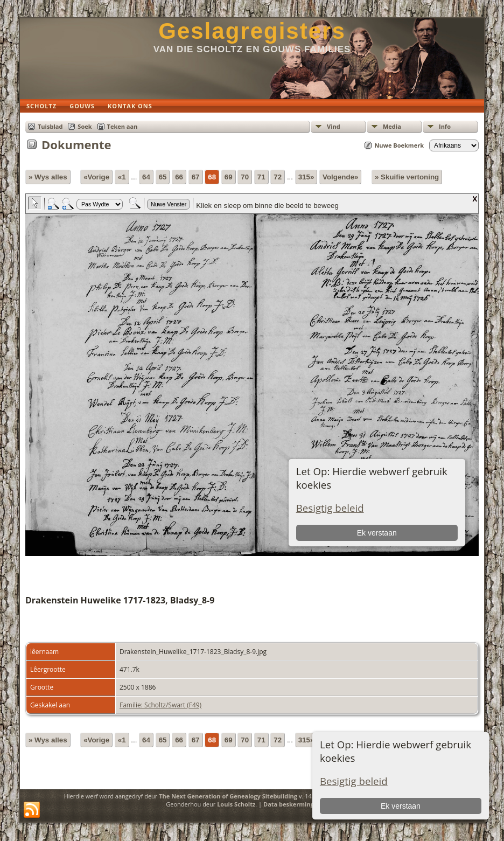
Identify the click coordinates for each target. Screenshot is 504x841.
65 (163, 177)
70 (245, 177)
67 (196, 177)
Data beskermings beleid (300, 804)
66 (179, 177)
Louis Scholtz (236, 804)
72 (278, 177)
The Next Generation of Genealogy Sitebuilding (228, 796)
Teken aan (122, 126)
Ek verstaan (401, 806)
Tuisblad (50, 126)
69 (229, 177)
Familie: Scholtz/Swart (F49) (160, 705)
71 (261, 177)
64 (146, 177)
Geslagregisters (252, 31)
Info (445, 126)
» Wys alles (48, 177)
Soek (85, 126)
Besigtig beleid (354, 781)
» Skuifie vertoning (407, 177)
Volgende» (340, 177)
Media (392, 126)
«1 (122, 177)
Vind (334, 126)
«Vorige (96, 177)
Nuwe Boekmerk (399, 145)
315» (306, 177)
